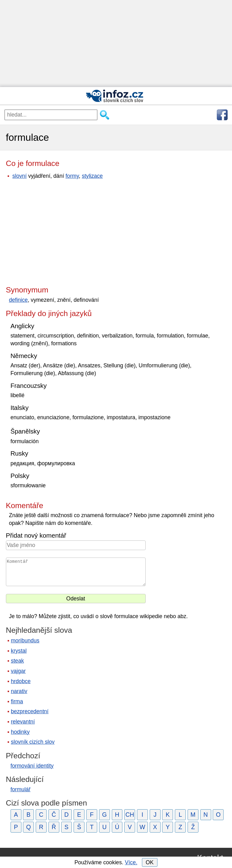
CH (130, 815)
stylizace (92, 176)
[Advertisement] (116, 44)
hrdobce (21, 681)
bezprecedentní (30, 711)
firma (17, 701)
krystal (19, 651)
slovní (20, 176)
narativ (19, 691)
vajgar (18, 671)
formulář (21, 789)
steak (17, 661)
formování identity (32, 766)
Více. (131, 862)
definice (18, 300)
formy (72, 176)
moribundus (25, 641)
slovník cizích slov (33, 742)
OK (150, 862)
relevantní (23, 722)
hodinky (20, 732)
